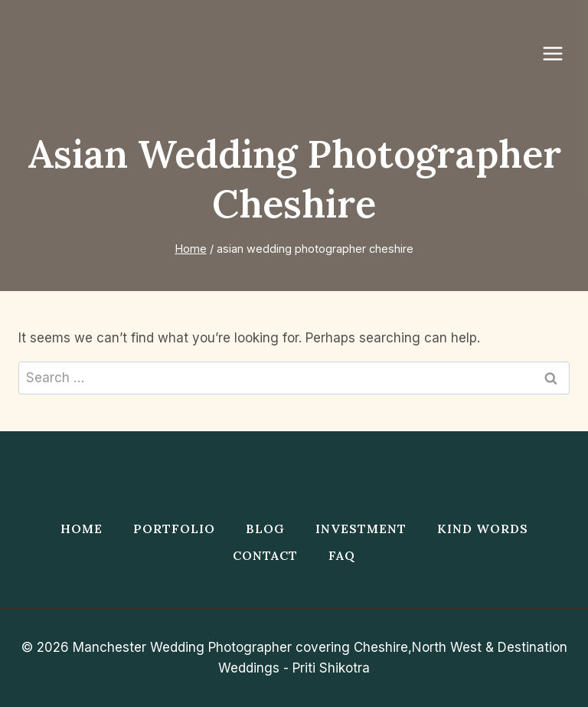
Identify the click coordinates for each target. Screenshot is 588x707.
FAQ (342, 555)
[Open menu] (560, 53)
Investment (361, 529)
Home (82, 529)
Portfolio (174, 529)
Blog (265, 529)
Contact (265, 555)
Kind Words (483, 529)
